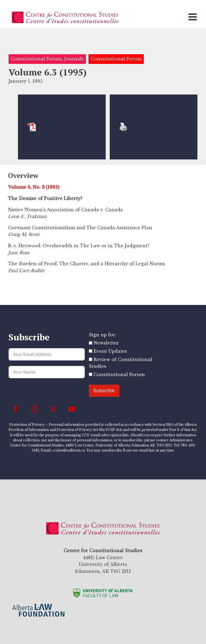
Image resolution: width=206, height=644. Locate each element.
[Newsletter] (91, 343)
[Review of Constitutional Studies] (91, 359)
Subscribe (104, 391)
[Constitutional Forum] (91, 374)
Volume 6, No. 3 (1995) (34, 187)
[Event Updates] (91, 351)
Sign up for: (102, 335)
